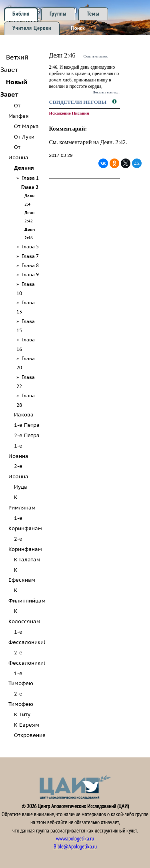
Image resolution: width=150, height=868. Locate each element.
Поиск (78, 28)
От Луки (24, 137)
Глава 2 (30, 187)
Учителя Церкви (32, 28)
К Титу (22, 714)
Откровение (30, 735)
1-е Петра (27, 425)
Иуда (21, 487)
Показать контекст (106, 92)
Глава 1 (30, 178)
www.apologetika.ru (75, 839)
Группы (58, 14)
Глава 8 (30, 265)
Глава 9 (30, 274)
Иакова (24, 415)
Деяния (24, 168)
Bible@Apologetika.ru (75, 847)
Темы (93, 14)
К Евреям (27, 725)
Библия (21, 14)
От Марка (26, 126)
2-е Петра (27, 435)
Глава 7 (30, 256)
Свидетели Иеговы (79, 102)
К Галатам (27, 560)
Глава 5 (30, 247)
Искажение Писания (69, 113)
